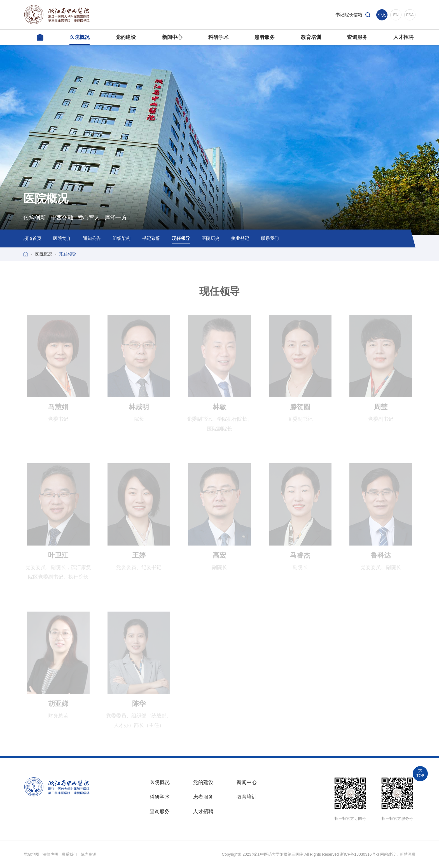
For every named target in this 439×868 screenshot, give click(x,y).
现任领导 (181, 238)
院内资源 (88, 854)
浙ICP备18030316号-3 (359, 854)
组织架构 (122, 238)
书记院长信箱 (349, 15)
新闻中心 (247, 782)
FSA (410, 15)
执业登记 (240, 238)
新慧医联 (408, 854)
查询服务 (160, 811)
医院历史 (211, 238)
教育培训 (247, 797)
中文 (382, 15)
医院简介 (62, 238)
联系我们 (270, 238)
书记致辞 (151, 238)
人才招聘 (203, 811)
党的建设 (203, 782)
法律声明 (50, 854)
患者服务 (203, 797)
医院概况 (44, 254)
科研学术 (160, 797)
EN (396, 15)
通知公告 (92, 238)
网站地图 (31, 854)
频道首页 (32, 238)
